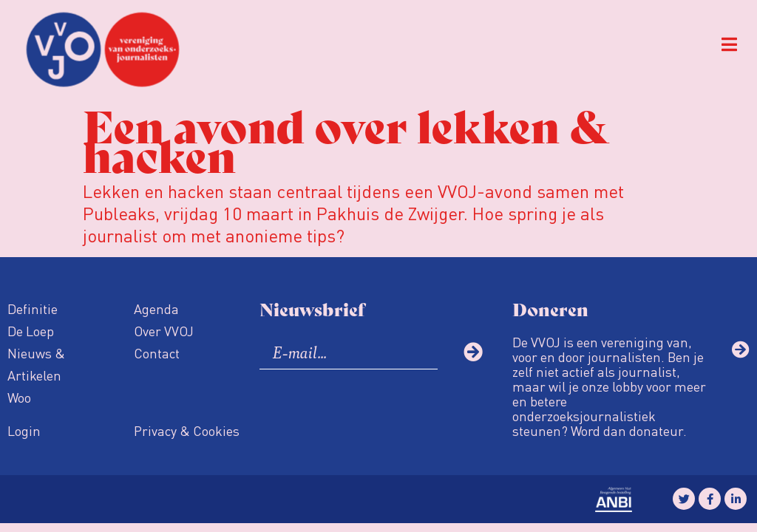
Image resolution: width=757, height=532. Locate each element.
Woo (19, 397)
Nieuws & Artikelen (36, 364)
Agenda (156, 308)
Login (24, 430)
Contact (157, 353)
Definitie (33, 308)
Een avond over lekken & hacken (346, 139)
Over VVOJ (164, 331)
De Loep (31, 331)
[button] (729, 45)
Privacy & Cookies (187, 430)
